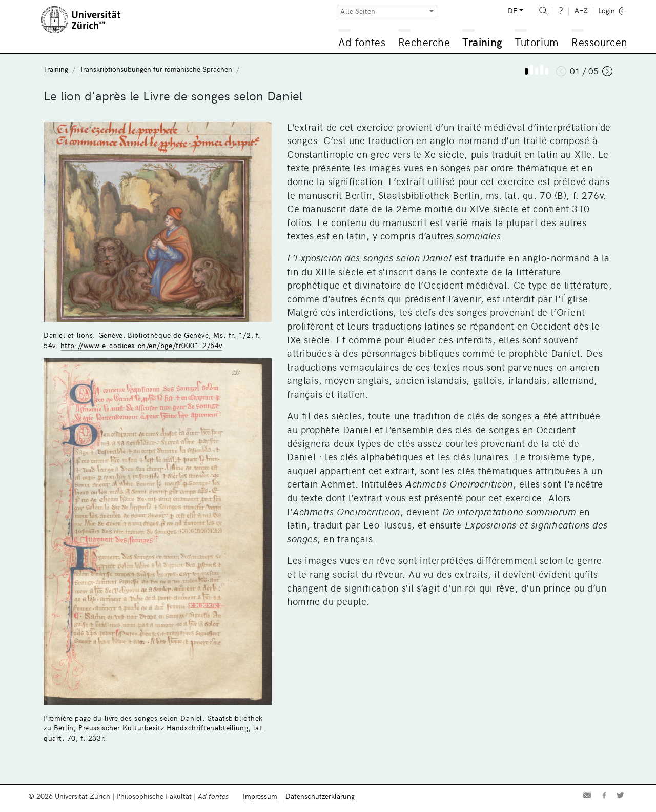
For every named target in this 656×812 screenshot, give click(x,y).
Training (482, 42)
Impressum (260, 796)
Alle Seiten (358, 11)
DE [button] (512, 11)
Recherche (424, 42)
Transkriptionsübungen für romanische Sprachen (156, 69)
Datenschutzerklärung (320, 796)
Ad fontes (362, 42)
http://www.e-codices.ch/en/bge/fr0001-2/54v (141, 345)
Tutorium (536, 42)
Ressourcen (599, 42)
